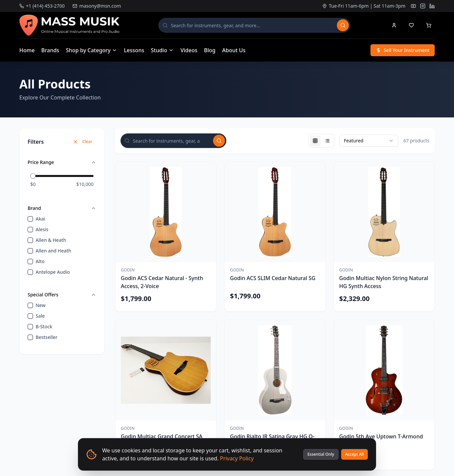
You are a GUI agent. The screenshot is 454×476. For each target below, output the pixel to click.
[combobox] (369, 141)
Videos (189, 50)
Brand (62, 208)
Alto (40, 261)
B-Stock (44, 326)
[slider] (33, 176)
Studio (162, 50)
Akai (40, 219)
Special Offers (62, 295)
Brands (50, 50)
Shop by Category (92, 50)
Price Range (62, 162)
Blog (210, 50)
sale (40, 316)
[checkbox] (30, 219)
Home (27, 50)
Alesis (42, 229)
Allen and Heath (53, 251)
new (41, 305)
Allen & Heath (51, 240)
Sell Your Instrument (403, 50)
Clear (83, 142)
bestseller (47, 337)
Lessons (134, 50)
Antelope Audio (53, 272)
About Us (234, 50)
